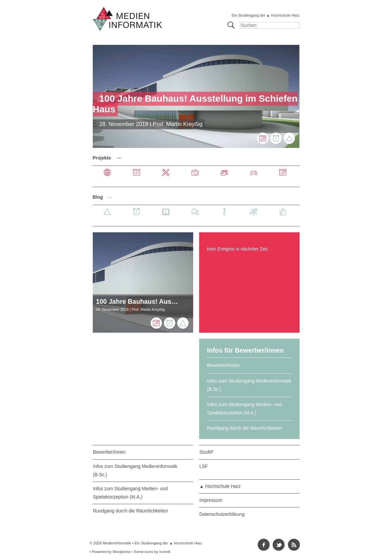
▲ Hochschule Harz (220, 486)
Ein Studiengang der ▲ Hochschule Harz (266, 15)
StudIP (206, 452)
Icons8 (165, 552)
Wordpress (122, 552)
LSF (204, 466)
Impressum (211, 500)
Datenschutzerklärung (222, 514)
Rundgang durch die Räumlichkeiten (245, 428)
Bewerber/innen (223, 365)
